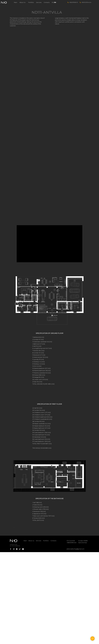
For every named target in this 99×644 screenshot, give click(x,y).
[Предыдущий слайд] (13, 548)
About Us (22, 2)
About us (31, 582)
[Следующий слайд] (86, 548)
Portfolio (31, 2)
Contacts (47, 2)
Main (16, 2)
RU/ (54, 2)
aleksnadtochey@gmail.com (75, 590)
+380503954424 (86, 2)
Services (39, 2)
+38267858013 (73, 2)
